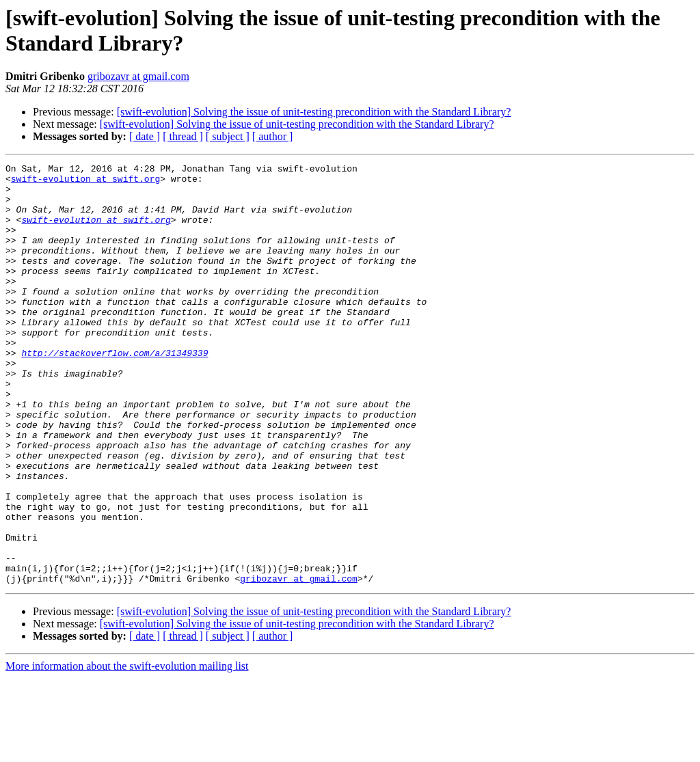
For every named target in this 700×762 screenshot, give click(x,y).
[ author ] (273, 136)
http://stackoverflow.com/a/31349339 (115, 392)
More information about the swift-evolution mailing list (127, 750)
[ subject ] (228, 136)
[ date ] (145, 136)
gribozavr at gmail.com (138, 76)
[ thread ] (183, 136)
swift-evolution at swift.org (85, 182)
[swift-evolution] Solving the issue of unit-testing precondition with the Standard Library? (314, 112)
